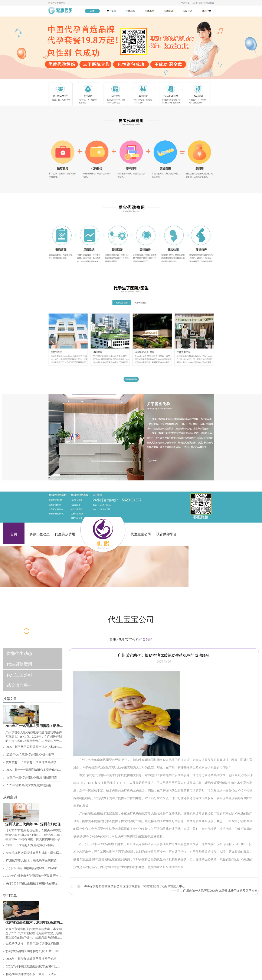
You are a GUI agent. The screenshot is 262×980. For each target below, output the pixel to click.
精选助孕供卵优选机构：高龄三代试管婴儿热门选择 (33, 975)
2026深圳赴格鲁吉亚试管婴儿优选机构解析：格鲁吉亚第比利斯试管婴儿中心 (134, 886)
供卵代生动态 (39, 534)
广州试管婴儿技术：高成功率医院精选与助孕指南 (33, 862)
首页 (14, 534)
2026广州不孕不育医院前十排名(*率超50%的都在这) (34, 748)
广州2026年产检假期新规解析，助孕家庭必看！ (33, 869)
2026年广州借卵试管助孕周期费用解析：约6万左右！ (33, 960)
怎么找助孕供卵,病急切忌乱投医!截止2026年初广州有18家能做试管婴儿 (33, 952)
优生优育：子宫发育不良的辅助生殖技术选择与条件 (33, 763)
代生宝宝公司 (141, 534)
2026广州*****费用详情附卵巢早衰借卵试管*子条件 (33, 771)
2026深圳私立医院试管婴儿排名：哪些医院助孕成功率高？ (34, 854)
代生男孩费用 (65, 534)
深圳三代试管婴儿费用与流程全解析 (30, 845)
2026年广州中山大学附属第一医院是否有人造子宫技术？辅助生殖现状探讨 (33, 877)
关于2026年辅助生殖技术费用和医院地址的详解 (33, 885)
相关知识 (146, 640)
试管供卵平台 (166, 534)
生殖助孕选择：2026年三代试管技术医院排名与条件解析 (34, 945)
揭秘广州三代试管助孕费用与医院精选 (32, 778)
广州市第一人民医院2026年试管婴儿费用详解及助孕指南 (220, 891)
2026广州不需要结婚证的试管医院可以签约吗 (33, 968)
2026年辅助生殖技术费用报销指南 (29, 785)
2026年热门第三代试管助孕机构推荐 (30, 755)
